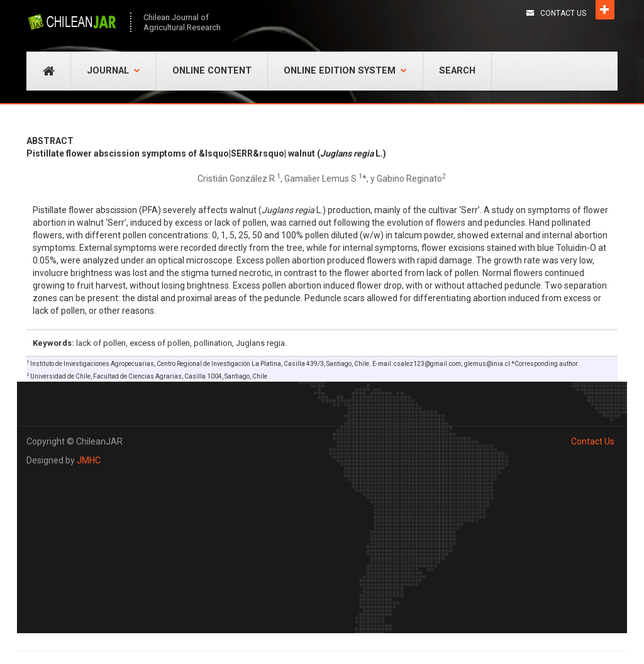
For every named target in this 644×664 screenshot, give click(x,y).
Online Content (212, 71)
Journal (114, 71)
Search (457, 71)
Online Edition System (345, 71)
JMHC (89, 460)
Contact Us (563, 13)
